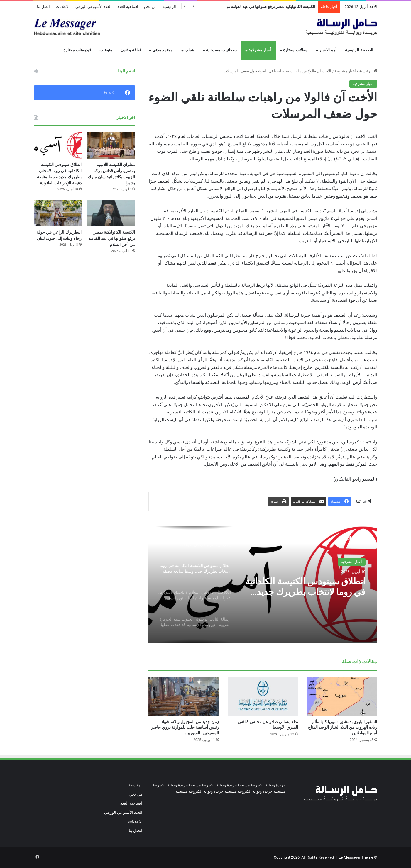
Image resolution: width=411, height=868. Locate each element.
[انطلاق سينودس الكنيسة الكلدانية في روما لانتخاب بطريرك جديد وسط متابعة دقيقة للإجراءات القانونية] (58, 145)
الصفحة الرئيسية (359, 50)
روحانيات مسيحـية (221, 50)
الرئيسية (169, 7)
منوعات (106, 50)
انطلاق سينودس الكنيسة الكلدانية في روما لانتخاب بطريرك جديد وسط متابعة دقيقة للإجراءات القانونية (305, 587)
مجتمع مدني (163, 50)
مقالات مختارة (295, 50)
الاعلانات (63, 7)
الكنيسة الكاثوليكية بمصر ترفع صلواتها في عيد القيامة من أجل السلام (112, 238)
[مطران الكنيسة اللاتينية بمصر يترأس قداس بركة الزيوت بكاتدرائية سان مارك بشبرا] (111, 145)
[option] (263, 584)
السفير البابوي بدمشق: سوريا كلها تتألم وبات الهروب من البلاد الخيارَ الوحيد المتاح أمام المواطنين (343, 727)
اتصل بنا (43, 7)
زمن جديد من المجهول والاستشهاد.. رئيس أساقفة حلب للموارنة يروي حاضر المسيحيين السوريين (185, 727)
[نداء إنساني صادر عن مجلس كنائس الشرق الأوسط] (263, 696)
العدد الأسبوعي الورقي (93, 7)
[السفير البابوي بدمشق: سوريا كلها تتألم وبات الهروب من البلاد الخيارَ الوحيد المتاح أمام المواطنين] (342, 696)
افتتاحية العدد (128, 7)
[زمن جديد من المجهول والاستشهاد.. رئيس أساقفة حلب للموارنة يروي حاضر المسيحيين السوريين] (184, 696)
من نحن (150, 7)
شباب (189, 50)
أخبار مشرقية (260, 50)
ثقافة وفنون (131, 50)
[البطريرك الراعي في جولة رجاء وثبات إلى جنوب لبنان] (58, 213)
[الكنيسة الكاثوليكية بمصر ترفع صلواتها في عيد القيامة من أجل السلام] (111, 213)
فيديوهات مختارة (77, 50)
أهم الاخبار (328, 50)
